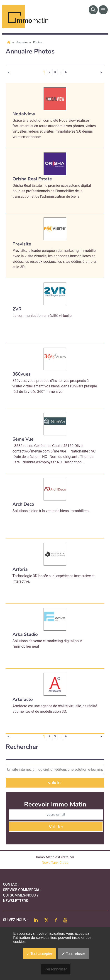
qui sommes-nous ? (21, 895)
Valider (56, 827)
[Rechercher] (93, 10)
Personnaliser (56, 969)
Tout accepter (39, 954)
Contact (11, 884)
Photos (38, 42)
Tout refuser (73, 954)
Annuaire (22, 42)
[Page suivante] (101, 72)
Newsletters (16, 901)
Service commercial (22, 890)
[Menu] (103, 10)
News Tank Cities (55, 863)
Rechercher (22, 747)
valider (55, 783)
